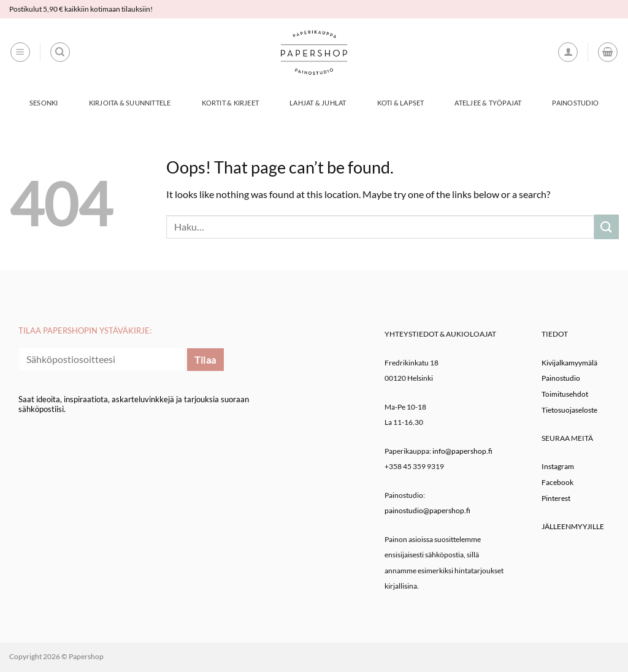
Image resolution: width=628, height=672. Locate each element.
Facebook (557, 482)
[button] (20, 52)
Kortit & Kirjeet (231, 103)
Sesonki (44, 103)
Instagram (558, 466)
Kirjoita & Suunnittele (130, 103)
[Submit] (607, 227)
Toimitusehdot (565, 394)
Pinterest (556, 498)
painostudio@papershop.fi (427, 510)
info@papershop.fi (462, 451)
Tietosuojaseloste (569, 410)
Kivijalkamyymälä (569, 363)
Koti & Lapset (401, 103)
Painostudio (575, 103)
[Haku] (60, 52)
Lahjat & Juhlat (318, 103)
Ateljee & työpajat (488, 103)
